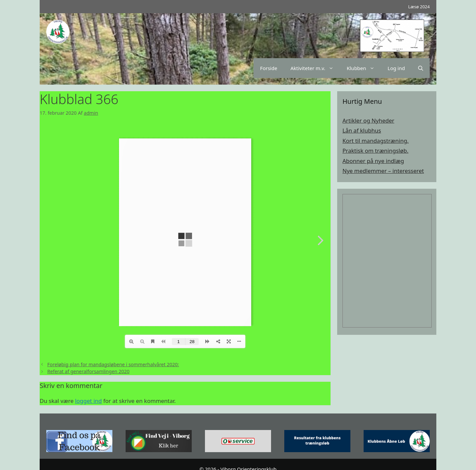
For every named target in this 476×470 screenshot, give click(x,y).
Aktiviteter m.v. (315, 68)
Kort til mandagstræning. (376, 141)
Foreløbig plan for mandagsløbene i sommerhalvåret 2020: (113, 364)
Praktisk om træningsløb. (376, 151)
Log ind (396, 68)
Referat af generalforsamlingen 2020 (88, 371)
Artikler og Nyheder (368, 120)
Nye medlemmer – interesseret (383, 171)
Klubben (364, 68)
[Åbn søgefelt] (421, 68)
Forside (269, 68)
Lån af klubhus (362, 130)
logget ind (88, 401)
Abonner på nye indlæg (373, 161)
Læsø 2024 (419, 7)
